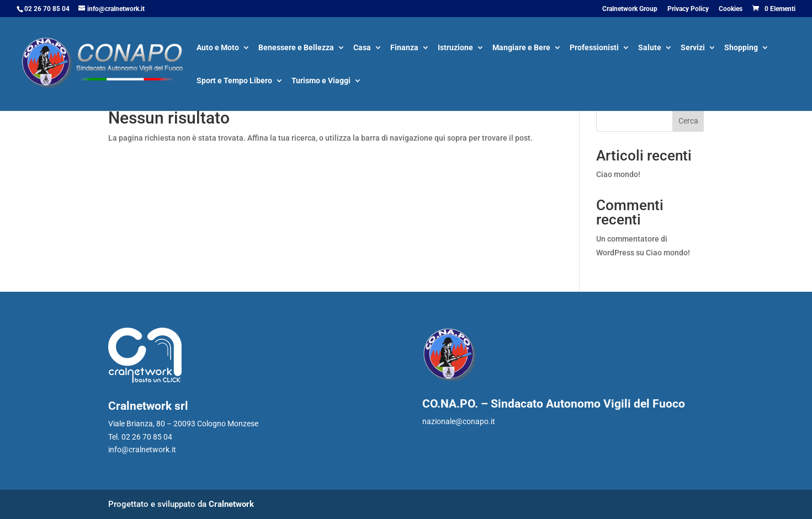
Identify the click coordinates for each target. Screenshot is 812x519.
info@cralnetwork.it (142, 450)
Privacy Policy (688, 9)
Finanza (404, 48)
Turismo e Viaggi (321, 81)
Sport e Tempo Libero (234, 81)
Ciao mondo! (618, 174)
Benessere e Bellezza (296, 48)
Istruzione (455, 48)
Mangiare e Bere (521, 48)
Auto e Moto (218, 48)
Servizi (693, 48)
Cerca (688, 121)
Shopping (741, 48)
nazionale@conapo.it (459, 421)
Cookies (731, 9)
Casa (362, 48)
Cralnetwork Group (630, 9)
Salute (650, 48)
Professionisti (594, 48)
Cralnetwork (231, 504)
